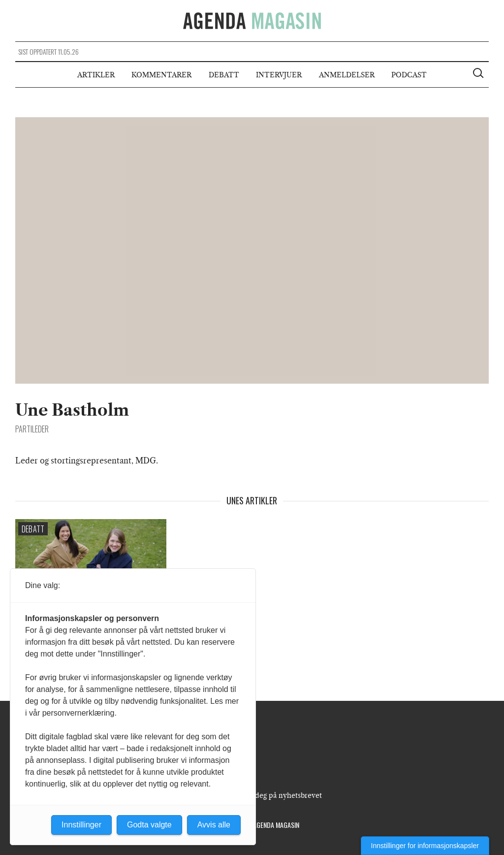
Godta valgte (149, 825)
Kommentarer (161, 75)
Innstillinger (81, 825)
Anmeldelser (347, 75)
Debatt (224, 75)
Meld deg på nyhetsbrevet (279, 795)
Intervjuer (279, 75)
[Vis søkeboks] (479, 74)
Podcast (409, 75)
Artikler (96, 75)
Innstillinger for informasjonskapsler (425, 846)
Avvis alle (214, 825)
